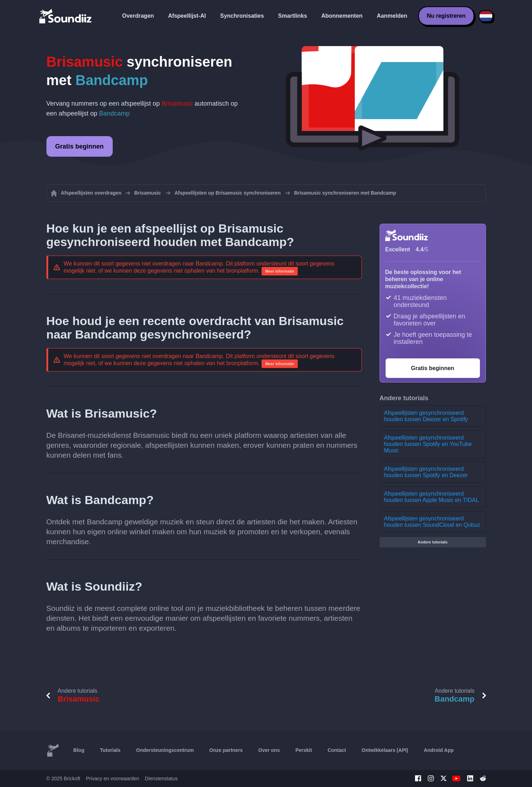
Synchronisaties (242, 16)
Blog (79, 750)
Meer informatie (280, 271)
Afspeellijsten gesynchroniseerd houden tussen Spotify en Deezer (426, 472)
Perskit (304, 750)
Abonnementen (342, 16)
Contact (337, 750)
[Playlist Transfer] (66, 16)
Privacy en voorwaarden (112, 778)
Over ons (269, 750)
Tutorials (110, 750)
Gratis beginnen (80, 146)
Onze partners (226, 750)
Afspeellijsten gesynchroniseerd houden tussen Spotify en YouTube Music (428, 444)
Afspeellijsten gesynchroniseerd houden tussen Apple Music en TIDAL (432, 497)
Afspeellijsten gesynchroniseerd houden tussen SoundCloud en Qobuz (432, 522)
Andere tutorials (432, 542)
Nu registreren (446, 16)
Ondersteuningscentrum (165, 750)
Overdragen (138, 16)
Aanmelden (392, 16)
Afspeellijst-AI (187, 16)
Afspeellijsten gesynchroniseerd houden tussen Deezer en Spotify (426, 416)
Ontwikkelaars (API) (385, 750)
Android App (439, 750)
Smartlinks (293, 16)
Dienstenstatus (161, 778)
